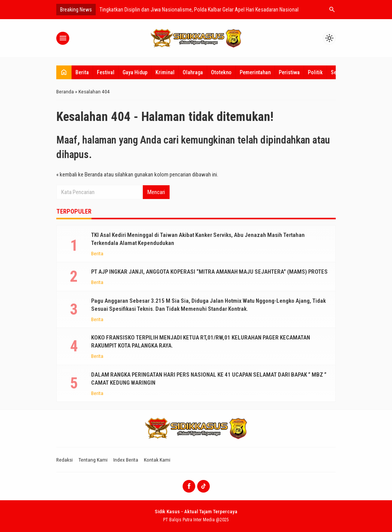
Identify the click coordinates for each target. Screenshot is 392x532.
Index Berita (126, 460)
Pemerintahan (255, 72)
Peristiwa (289, 72)
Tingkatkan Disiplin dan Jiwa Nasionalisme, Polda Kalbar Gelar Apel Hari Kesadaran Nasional (199, 10)
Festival (106, 72)
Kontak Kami (157, 460)
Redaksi (65, 460)
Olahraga (193, 72)
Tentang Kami (93, 460)
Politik (315, 72)
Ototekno (221, 72)
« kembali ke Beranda (79, 175)
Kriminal (165, 72)
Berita (82, 72)
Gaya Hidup (135, 72)
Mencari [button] (156, 192)
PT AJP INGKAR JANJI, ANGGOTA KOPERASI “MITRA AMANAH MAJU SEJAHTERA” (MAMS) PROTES (209, 272)
